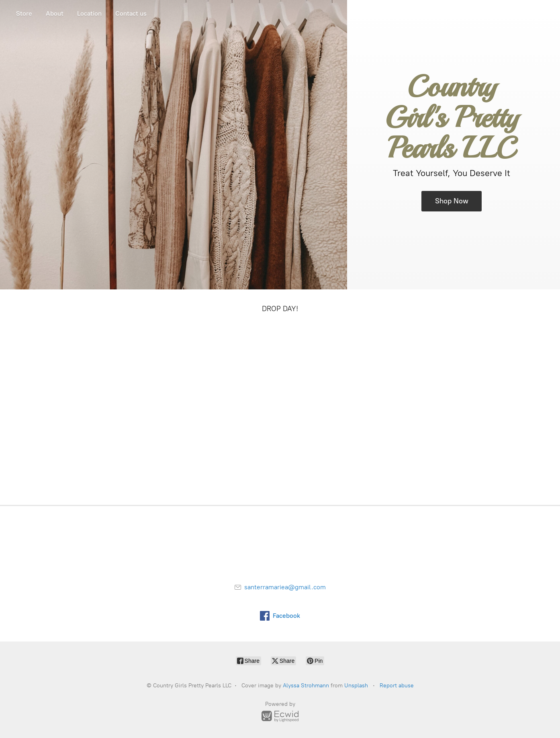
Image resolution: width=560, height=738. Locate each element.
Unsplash (356, 686)
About (55, 13)
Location (89, 13)
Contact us (131, 13)
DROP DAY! (280, 309)
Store (24, 13)
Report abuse (397, 686)
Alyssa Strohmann (306, 686)
